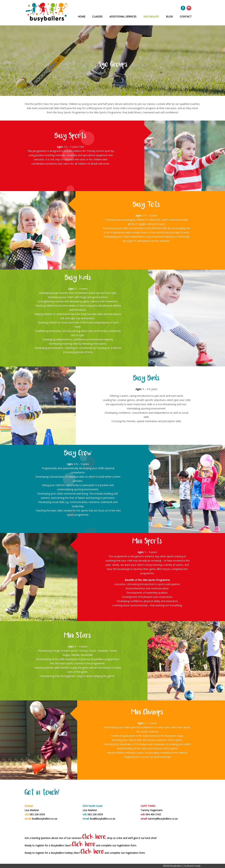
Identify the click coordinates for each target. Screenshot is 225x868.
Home (82, 16)
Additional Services (123, 16)
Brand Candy (194, 866)
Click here (94, 837)
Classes (97, 16)
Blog (169, 16)
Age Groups (151, 16)
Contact (186, 16)
